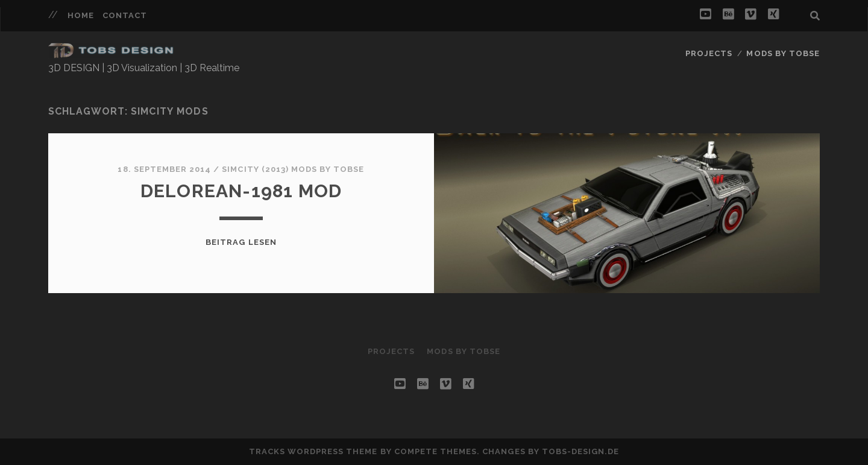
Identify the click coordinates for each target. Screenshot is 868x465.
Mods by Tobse (783, 53)
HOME (81, 15)
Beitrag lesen (241, 242)
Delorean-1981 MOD (241, 191)
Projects (709, 53)
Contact (125, 15)
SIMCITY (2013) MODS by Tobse (293, 169)
